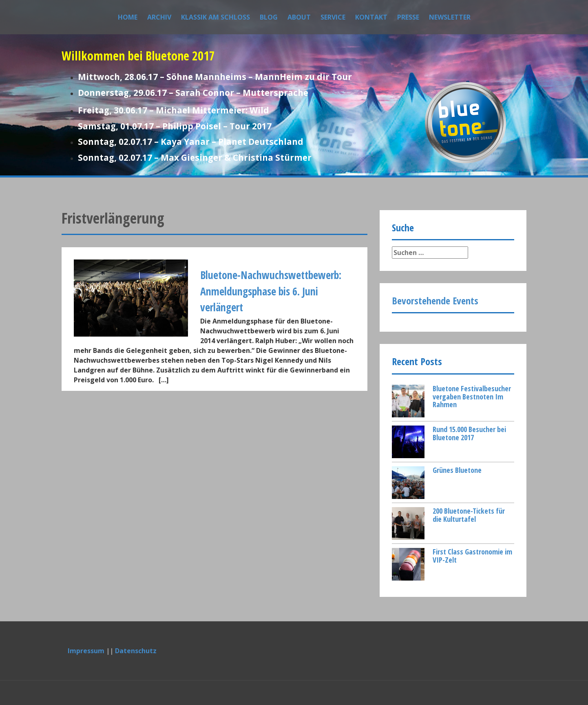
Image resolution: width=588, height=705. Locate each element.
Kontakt (371, 17)
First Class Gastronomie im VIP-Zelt (472, 556)
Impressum (86, 651)
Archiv (159, 17)
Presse (408, 17)
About (299, 17)
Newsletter (450, 17)
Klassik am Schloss (216, 17)
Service (333, 17)
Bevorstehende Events (435, 300)
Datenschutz (136, 651)
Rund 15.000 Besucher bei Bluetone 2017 (469, 433)
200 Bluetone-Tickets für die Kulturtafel (469, 515)
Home (128, 17)
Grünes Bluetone (457, 470)
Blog (269, 17)
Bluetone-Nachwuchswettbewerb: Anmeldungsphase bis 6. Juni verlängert (271, 291)
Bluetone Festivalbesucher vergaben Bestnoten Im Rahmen (472, 397)
